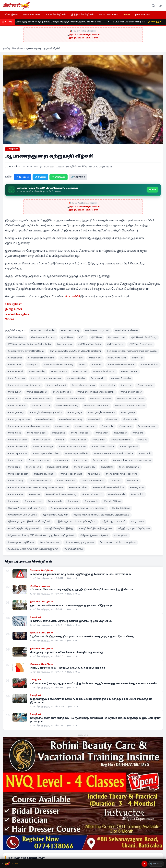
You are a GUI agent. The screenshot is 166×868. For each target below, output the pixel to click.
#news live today (41, 440)
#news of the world (17, 447)
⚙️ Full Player (156, 864)
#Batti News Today (70, 331)
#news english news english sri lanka (96, 392)
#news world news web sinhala (109, 488)
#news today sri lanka (71, 474)
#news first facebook (101, 399)
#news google (75, 413)
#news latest (102, 433)
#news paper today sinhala (46, 454)
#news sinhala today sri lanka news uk (132, 460)
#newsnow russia (33, 501)
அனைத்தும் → (156, 22)
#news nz (142, 440)
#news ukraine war (66, 481)
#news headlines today (71, 419)
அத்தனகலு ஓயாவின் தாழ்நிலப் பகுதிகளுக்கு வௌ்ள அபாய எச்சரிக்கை (59, 22)
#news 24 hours (59, 372)
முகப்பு (6, 48)
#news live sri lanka (17, 440)
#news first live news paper (131, 399)
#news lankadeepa (80, 433)
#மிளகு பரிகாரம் (74, 549)
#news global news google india (46, 413)
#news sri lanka (34, 467)
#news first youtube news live (130, 406)
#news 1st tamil (15, 372)
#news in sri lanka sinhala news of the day (28, 426)
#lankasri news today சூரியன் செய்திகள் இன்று (75, 351)
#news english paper (131, 392)
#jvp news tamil (65, 344)
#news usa (116, 481)
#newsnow (13, 501)
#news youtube (15, 495)
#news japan (126, 426)
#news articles (98, 378)
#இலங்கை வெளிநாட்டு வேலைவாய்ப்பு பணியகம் (101, 515)
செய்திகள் (12, 15)
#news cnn (126, 385)
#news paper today (17, 454)
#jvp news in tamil (117, 338)
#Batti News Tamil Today (43, 331)
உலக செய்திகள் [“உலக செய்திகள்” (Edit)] (18, 314)
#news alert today (76, 378)
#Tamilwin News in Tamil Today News (26, 508)
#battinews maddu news (43, 338)
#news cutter (14, 392)
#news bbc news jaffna (83, 385)
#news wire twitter (78, 488)
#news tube (94, 474)
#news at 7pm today (121, 378)
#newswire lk (91, 501)
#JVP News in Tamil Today (144, 338)
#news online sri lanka (103, 447)
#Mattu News (95, 358)
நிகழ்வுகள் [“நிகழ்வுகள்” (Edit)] (14, 309)
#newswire (73, 501)
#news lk (60, 440)
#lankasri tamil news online (41, 358)
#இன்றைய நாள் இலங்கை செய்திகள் (29, 522)
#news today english (18, 474)
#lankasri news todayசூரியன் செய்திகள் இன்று (132, 351)
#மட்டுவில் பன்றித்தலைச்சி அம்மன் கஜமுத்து (33, 549)
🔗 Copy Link (78, 177)
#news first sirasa (41, 406)
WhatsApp (59, 177)
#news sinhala (100, 460)
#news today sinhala (44, 474)
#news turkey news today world (122, 474)
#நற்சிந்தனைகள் (50, 542)
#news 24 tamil (80, 372)
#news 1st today (37, 372)
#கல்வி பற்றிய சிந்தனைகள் (24, 529)
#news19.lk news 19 (92, 495)
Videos (126, 15)
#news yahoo (137, 488)
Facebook (22, 177)
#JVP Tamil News (115, 344)
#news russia (80, 460)
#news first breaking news (38, 399)
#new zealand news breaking (58, 365)
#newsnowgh (55, 501)
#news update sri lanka (93, 481)
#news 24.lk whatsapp (104, 372)
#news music (99, 440)
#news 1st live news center (121, 365)
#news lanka (59, 433)
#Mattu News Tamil (117, 358)
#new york (33, 365)
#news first (13, 399)
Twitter (40, 177)
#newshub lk (137, 495)
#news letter (120, 433)
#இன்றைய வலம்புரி (114, 522)
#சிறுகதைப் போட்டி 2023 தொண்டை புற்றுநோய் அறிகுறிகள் (41, 535)
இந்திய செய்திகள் (82, 15)
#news (82, 365)
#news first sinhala (17, 406)
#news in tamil (62, 426)
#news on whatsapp (43, 447)
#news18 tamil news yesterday (61, 495)
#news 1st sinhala (149, 365)
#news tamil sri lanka (129, 467)
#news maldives (78, 440)
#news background (56, 385)
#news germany (16, 413)
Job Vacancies (142, 15)
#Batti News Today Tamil (97, 331)
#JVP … (82, 338)
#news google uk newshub (101, 413)
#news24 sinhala (117, 495)
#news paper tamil (129, 447)
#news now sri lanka (121, 440)
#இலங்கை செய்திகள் (55, 515)
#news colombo (145, 385)
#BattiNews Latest (16, 338)
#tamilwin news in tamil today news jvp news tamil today (78, 508)
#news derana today (37, 392)
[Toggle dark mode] (160, 6)
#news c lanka (108, 385)
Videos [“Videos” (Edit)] (10, 319)
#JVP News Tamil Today (90, 344)
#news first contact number (71, 399)
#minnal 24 (137, 358)
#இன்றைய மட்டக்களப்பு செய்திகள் (76, 522)
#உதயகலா (137, 522)
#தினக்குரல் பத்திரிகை (21, 542)
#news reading (15, 460)
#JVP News (97, 338)
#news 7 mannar (129, 372)
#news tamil (107, 467)
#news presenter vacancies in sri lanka (114, 454)
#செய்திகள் (121, 535)
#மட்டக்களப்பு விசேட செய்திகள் (118, 542)
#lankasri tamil (15, 358)
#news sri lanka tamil (57, 467)
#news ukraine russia (40, 481)
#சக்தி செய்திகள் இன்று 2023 (95, 529)
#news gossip (128, 413)
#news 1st (97, 365)
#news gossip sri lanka (19, 419)
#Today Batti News (121, 508)
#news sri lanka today (84, 467)
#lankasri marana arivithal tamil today (26, 351)
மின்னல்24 (72, 297)
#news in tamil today (85, 426)
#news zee (35, 495)
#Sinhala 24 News (112, 501)
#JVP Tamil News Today (141, 344)
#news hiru (112, 419)
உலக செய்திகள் (56, 15)
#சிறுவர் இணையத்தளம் (94, 535)
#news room (61, 460)
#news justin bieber (36, 433)
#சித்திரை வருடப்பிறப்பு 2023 (134, 529)
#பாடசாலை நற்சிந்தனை (80, 542)
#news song (14, 467)
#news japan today (147, 426)
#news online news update (72, 447)
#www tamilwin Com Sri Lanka (22, 515)
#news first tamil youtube (97, 406)
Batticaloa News (32, 15)
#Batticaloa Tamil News (127, 331)
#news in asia (130, 419)
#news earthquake (62, 392)
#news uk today (15, 481)
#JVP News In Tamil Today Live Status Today (29, 344)
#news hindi (94, 419)
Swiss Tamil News (108, 15)
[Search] (153, 6)
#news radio (145, 454)
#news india (107, 426)
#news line (138, 433)
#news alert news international (46, 378)
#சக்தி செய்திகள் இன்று (59, 529)
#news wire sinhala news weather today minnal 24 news (35, 488)
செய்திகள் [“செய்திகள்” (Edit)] (13, 304)
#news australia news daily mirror (24, 385)
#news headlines (45, 419)
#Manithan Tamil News (71, 358)
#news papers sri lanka (77, 454)
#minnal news (14, 365)
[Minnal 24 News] (17, 6)
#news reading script (39, 460)
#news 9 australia (16, 378)
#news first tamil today (67, 406)
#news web (133, 481)
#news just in (14, 433)
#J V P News (67, 338)
